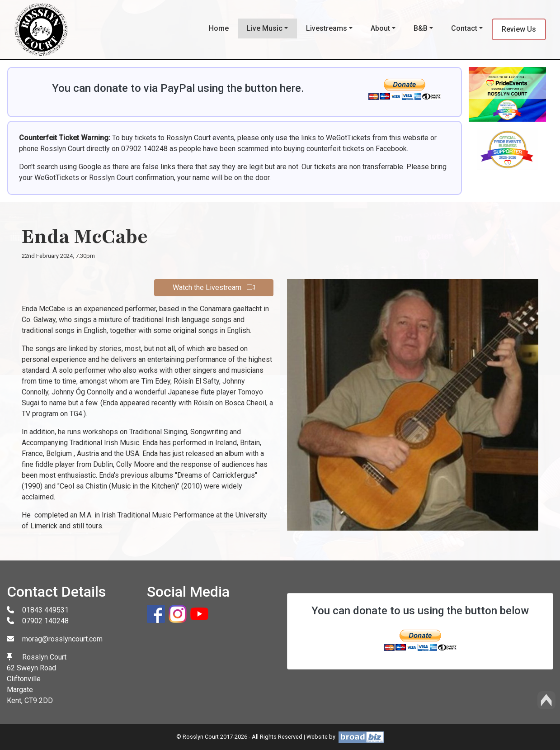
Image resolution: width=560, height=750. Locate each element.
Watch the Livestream (214, 287)
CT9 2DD (39, 700)
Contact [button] (464, 28)
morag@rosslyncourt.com (62, 639)
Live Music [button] (265, 28)
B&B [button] (421, 28)
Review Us (519, 29)
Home (219, 28)
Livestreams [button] (327, 28)
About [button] (380, 28)
